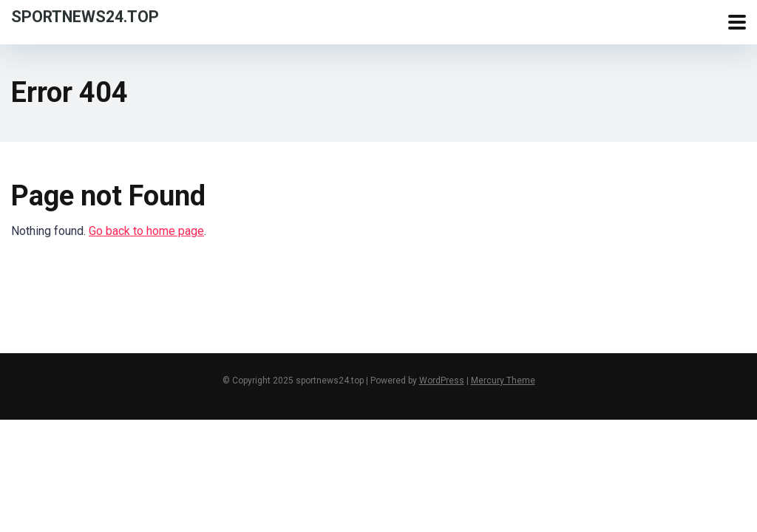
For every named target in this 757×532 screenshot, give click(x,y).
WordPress (442, 381)
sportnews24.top (85, 16)
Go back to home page (146, 231)
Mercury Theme (503, 381)
